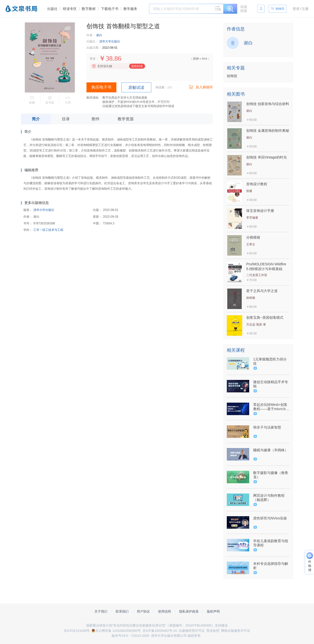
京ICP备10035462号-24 (160, 631)
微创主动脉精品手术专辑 (271, 384)
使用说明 (164, 611)
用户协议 (143, 611)
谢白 (99, 35)
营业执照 (213, 631)
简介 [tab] (36, 119)
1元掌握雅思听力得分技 (270, 361)
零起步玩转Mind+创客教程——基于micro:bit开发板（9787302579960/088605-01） (271, 407)
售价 (93, 59)
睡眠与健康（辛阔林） (271, 450)
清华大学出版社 (110, 41)
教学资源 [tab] (126, 119)
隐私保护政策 (189, 611)
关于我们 (101, 611)
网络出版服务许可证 (236, 631)
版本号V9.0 (120, 636)
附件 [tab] (96, 119)
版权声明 (213, 611)
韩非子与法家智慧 (267, 427)
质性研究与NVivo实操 (270, 518)
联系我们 (122, 611)
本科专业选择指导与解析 (271, 566)
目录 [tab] (66, 119)
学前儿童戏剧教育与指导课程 (271, 543)
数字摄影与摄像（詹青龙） (271, 475)
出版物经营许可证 (192, 631)
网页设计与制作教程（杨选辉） (269, 498)
